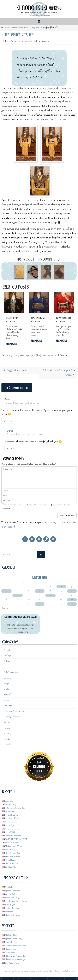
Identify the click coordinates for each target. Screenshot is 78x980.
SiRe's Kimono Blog (11, 853)
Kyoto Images (9, 905)
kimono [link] (53, 110)
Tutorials (7, 745)
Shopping (7, 734)
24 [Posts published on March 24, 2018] (72, 600)
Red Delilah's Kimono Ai (13, 836)
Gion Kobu (8, 887)
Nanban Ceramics (10, 908)
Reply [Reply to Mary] (8, 421)
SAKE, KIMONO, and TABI (14, 839)
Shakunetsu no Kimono (13, 846)
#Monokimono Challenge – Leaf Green (59, 373)
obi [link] (9, 115)
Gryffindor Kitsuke (15, 370)
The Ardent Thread (11, 915)
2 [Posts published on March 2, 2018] (61, 586)
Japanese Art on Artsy (12, 939)
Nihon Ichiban (9, 949)
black (8, 355)
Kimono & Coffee (10, 815)
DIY (5, 667)
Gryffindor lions (30, 200)
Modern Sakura (10, 942)
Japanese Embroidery (11, 891)
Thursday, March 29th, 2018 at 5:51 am (22, 403)
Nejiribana (7, 912)
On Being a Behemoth (12, 717)
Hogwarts (35, 28)
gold (13, 355)
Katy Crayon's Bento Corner (15, 901)
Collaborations (9, 661)
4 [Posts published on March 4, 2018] (6, 591)
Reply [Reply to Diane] (11, 448)
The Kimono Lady (10, 864)
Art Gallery (8, 650)
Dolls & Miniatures (11, 672)
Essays (6, 683)
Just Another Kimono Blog (14, 808)
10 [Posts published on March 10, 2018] (72, 591)
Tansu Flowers (9, 860)
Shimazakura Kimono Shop (14, 956)
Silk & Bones (9, 850)
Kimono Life (8, 825)
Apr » (9, 608)
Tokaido (7, 739)
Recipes (7, 722)
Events (6, 689)
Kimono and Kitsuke (11, 818)
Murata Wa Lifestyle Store (14, 946)
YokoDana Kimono (10, 963)
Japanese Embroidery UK (13, 894)
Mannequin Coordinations (17, 28)
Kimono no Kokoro (11, 829)
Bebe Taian (8, 801)
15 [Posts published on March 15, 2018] (50, 595)
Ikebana (7, 700)
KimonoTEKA (9, 832)
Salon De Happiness (11, 843)
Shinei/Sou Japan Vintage (14, 960)
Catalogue (8, 656)
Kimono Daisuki (10, 822)
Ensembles (8, 678)
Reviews (7, 728)
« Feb (3, 608)
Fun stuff (7, 695)
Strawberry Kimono (11, 857)
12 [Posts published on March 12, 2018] (17, 595)
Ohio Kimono (9, 953)
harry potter (20, 355)
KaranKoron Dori (10, 811)
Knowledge (8, 706)
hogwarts (29, 355)
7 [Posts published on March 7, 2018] (40, 591)
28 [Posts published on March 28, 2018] (40, 604)
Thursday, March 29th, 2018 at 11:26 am (25, 434)
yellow (53, 355)
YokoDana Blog (9, 867)
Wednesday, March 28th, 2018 (26, 41)
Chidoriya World (10, 935)
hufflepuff (38, 355)
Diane (7, 41)
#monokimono (51, 247)
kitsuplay (46, 355)
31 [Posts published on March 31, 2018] (72, 604)
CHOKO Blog (9, 804)
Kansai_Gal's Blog (11, 898)
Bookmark (64, 355)
